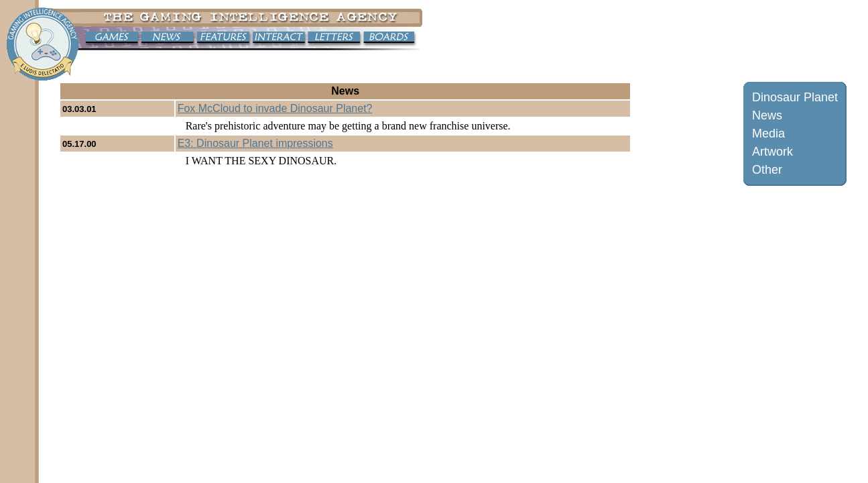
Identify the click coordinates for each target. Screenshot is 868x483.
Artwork (772, 152)
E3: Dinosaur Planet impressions (255, 143)
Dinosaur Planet (795, 97)
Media (768, 133)
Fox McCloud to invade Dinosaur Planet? (275, 108)
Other (767, 170)
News (767, 115)
